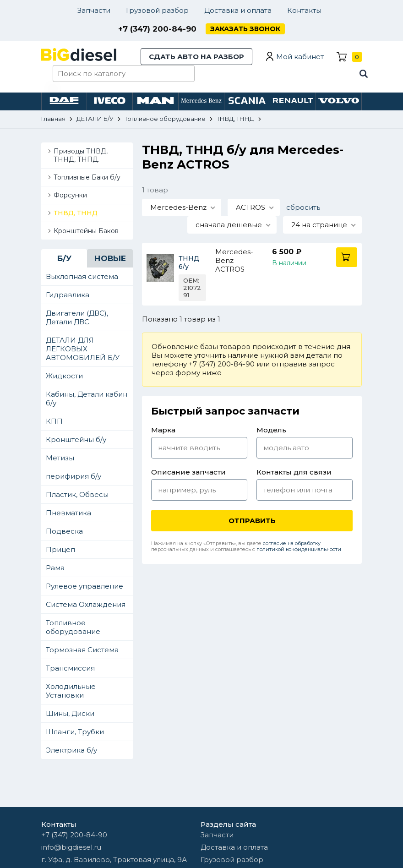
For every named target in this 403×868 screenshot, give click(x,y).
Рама (55, 568)
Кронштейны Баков (86, 231)
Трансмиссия (70, 668)
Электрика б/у (71, 750)
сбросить (303, 207)
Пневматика (68, 513)
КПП (54, 421)
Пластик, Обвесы (77, 494)
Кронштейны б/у (76, 439)
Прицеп (60, 549)
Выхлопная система (82, 276)
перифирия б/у (74, 476)
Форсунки (70, 195)
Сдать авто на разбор (196, 57)
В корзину (347, 257)
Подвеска (64, 531)
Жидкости (64, 376)
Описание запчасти (188, 472)
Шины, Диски (70, 713)
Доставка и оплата (238, 10)
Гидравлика (68, 295)
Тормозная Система (82, 650)
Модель (271, 430)
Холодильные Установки (71, 691)
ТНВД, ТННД (76, 213)
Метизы (60, 458)
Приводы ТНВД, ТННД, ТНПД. (81, 155)
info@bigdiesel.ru (71, 847)
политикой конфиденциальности (299, 549)
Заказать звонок (245, 29)
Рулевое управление (84, 586)
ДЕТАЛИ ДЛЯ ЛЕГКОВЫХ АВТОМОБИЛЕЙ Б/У (83, 349)
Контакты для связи (294, 472)
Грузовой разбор (157, 10)
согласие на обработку (292, 543)
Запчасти (94, 10)
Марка (163, 430)
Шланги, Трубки (75, 732)
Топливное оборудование (73, 627)
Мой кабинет (300, 57)
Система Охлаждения (86, 604)
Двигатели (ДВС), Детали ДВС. (77, 317)
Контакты (304, 10)
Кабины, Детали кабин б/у (87, 399)
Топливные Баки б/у (87, 177)
